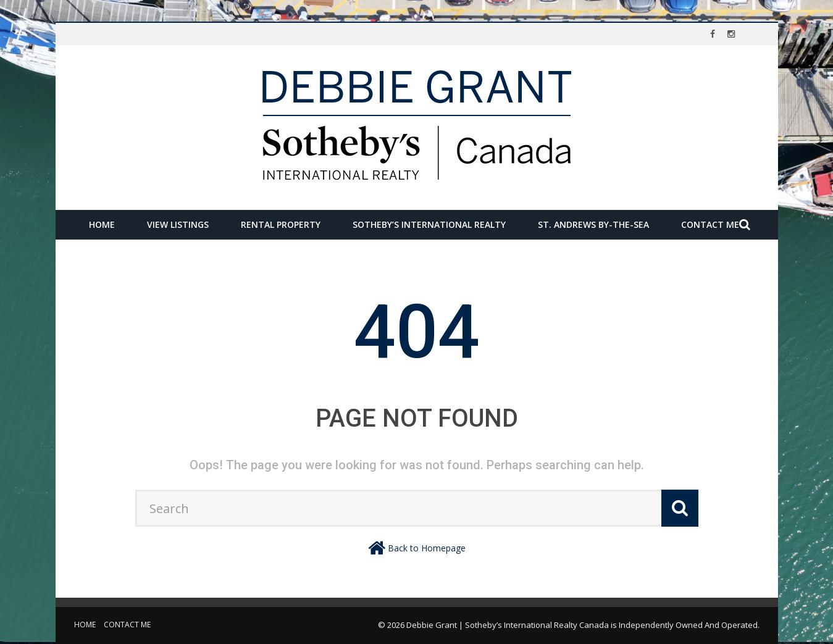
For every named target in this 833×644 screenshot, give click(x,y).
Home (102, 224)
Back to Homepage (427, 548)
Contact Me (710, 224)
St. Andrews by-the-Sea (593, 224)
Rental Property (281, 224)
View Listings (178, 224)
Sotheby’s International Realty (429, 224)
